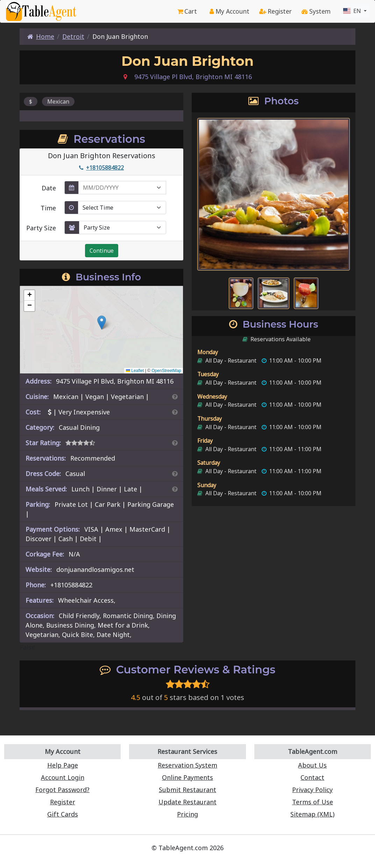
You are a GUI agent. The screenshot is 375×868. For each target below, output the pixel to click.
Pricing (187, 807)
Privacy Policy (313, 782)
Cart (182, 11)
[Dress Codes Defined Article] (174, 476)
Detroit (72, 36)
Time (49, 206)
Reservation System (187, 758)
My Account (225, 11)
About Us (313, 758)
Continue (101, 251)
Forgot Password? (63, 782)
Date (49, 187)
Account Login (63, 770)
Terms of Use (312, 794)
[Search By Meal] (174, 491)
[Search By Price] (174, 414)
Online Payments (187, 770)
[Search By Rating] (174, 445)
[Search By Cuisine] (174, 399)
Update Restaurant (187, 794)
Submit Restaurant (187, 782)
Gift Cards (62, 807)
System (316, 11)
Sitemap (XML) (313, 807)
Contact (313, 770)
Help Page (63, 758)
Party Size (42, 226)
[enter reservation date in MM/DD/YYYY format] (123, 186)
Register (273, 11)
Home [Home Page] (41, 36)
